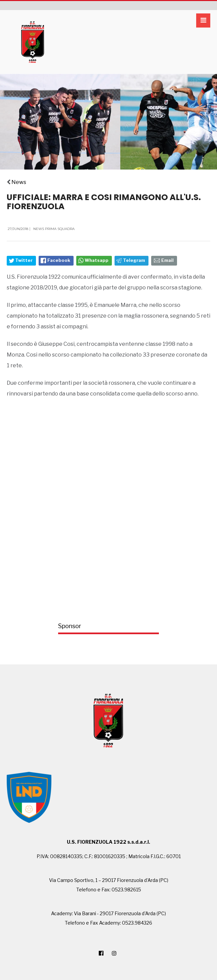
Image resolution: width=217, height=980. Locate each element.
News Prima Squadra (54, 229)
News (19, 182)
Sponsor (70, 626)
